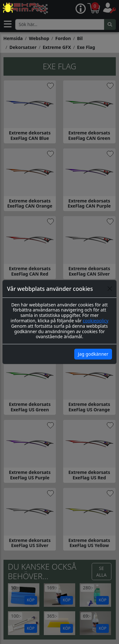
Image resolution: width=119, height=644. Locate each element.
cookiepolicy (96, 321)
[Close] (110, 289)
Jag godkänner (93, 354)
